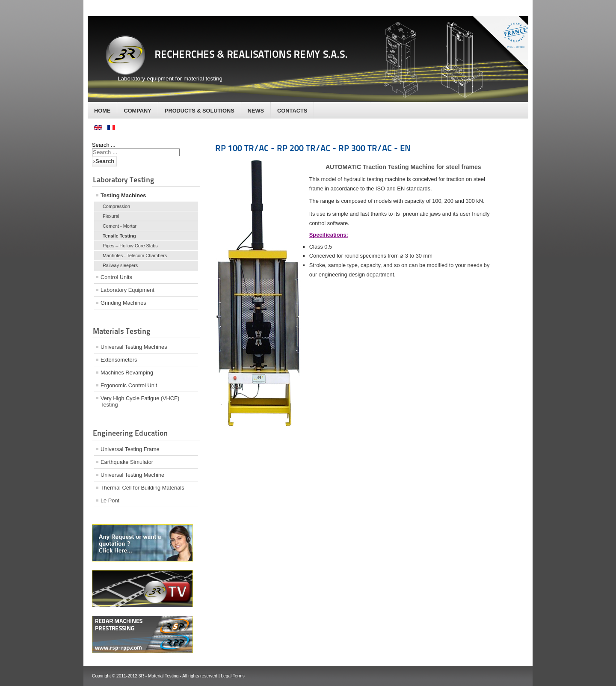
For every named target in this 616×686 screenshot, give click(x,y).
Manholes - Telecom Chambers (135, 255)
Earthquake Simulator (127, 462)
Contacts (292, 111)
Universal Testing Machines (134, 347)
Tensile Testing (119, 236)
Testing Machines (123, 195)
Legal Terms (233, 676)
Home (102, 111)
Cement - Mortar (120, 226)
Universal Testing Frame (130, 449)
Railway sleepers (120, 265)
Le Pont (110, 500)
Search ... (104, 145)
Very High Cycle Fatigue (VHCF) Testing (140, 401)
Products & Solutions (200, 111)
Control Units (116, 277)
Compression (116, 206)
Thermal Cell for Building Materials (142, 488)
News (256, 111)
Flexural (111, 216)
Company (137, 111)
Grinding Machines (123, 303)
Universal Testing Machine (132, 475)
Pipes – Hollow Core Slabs (130, 246)
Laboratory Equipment (127, 290)
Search (105, 161)
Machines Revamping (127, 373)
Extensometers (119, 360)
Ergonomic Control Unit (129, 385)
